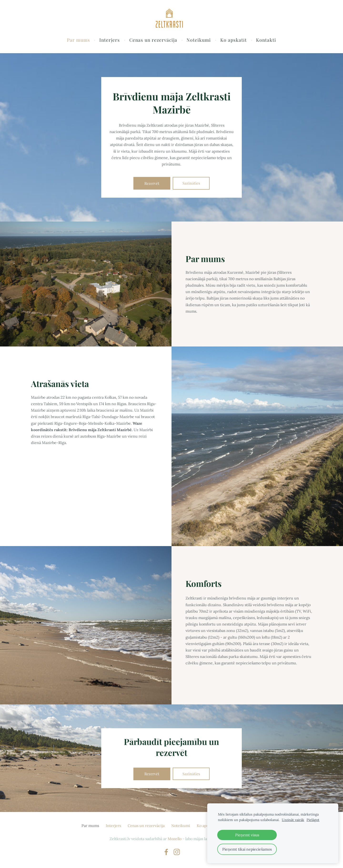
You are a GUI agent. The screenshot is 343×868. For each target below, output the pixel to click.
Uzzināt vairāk (293, 820)
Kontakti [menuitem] (266, 41)
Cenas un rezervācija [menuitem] (153, 41)
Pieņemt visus (247, 835)
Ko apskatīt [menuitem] (234, 41)
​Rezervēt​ (152, 184)
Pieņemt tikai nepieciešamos (247, 849)
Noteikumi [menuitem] (199, 41)
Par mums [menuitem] (78, 41)
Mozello (175, 840)
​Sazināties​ (191, 184)
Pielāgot (313, 820)
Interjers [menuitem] (110, 41)
